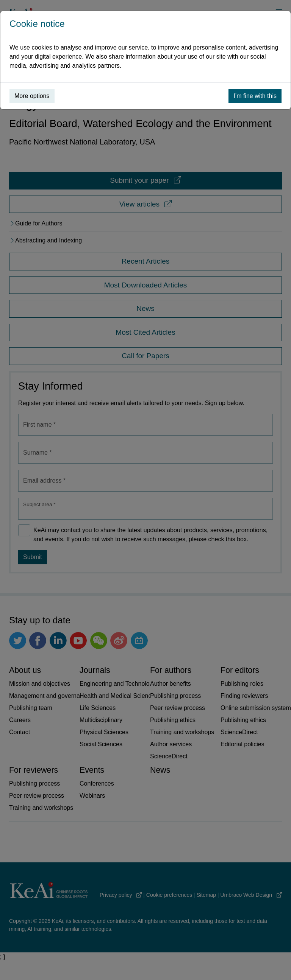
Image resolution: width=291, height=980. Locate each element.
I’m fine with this (255, 96)
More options (32, 96)
